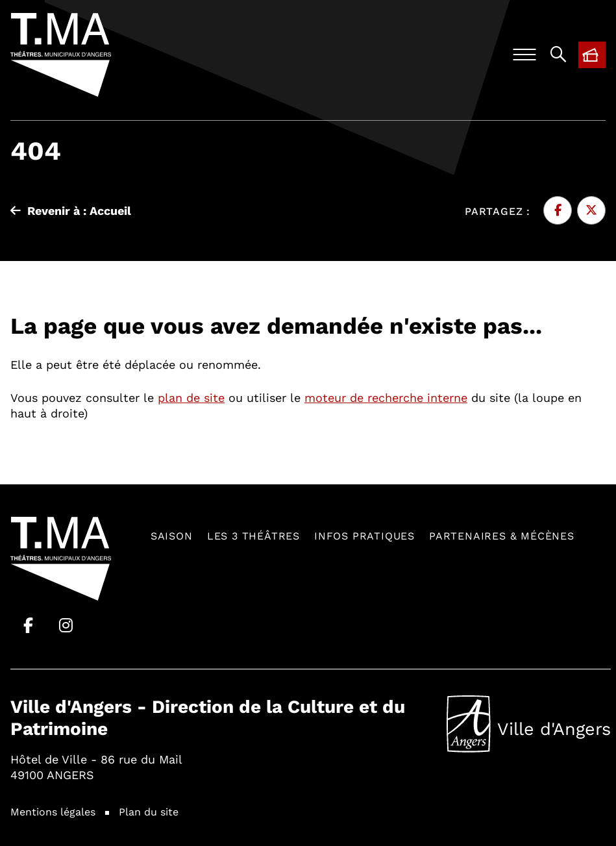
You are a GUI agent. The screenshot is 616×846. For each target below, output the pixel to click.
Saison (172, 535)
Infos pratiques (364, 535)
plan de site (191, 397)
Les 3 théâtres (253, 535)
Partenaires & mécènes (502, 535)
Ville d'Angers (529, 724)
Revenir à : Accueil (71, 210)
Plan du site (149, 811)
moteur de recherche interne (386, 397)
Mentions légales (53, 811)
